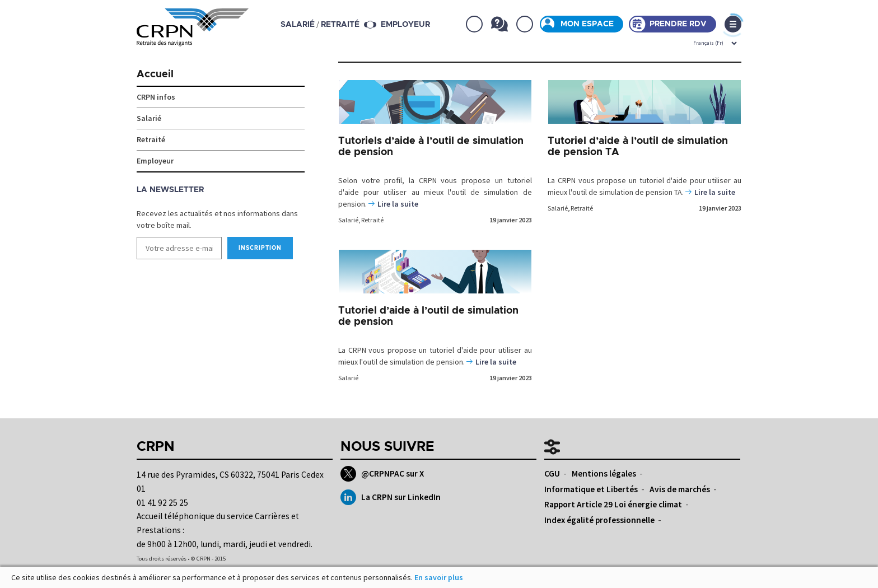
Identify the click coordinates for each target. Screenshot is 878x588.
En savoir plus (439, 577)
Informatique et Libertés (591, 489)
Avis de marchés (680, 489)
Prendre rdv (678, 24)
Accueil (155, 74)
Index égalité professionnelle (599, 520)
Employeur (405, 25)
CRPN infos (156, 97)
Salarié (348, 220)
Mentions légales (604, 473)
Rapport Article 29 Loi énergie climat (613, 504)
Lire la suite (398, 204)
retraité (340, 25)
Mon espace (587, 24)
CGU (552, 473)
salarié (298, 25)
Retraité (372, 220)
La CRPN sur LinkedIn (391, 497)
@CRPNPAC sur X (382, 474)
